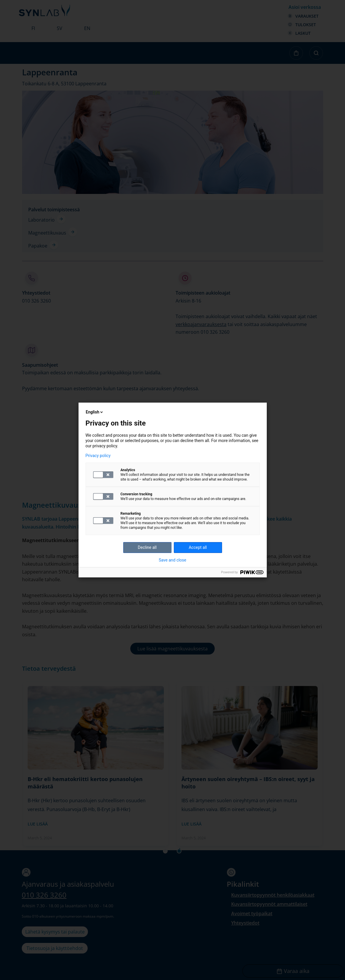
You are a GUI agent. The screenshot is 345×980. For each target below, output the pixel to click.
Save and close (173, 560)
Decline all (147, 547)
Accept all (198, 547)
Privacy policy (98, 456)
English (95, 412)
